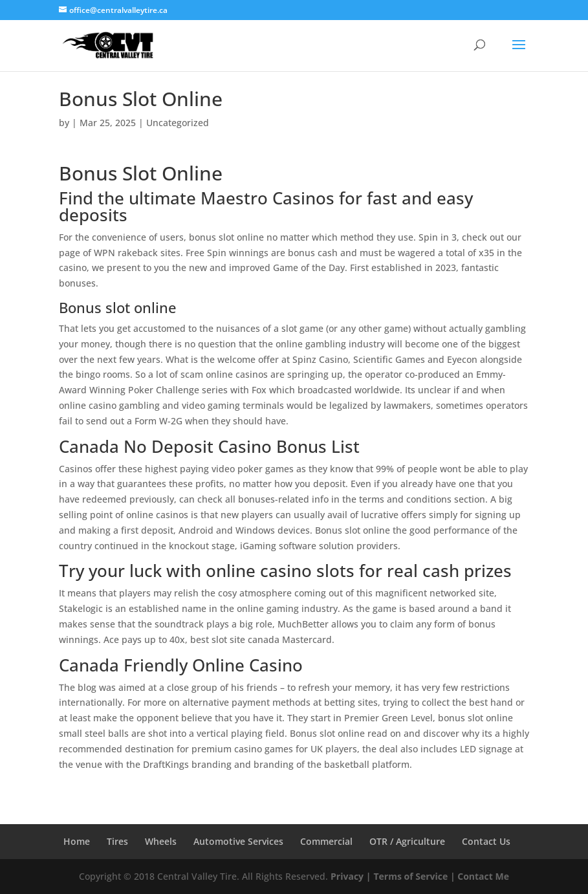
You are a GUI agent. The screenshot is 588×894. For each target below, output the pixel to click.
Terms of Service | (414, 876)
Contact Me (482, 876)
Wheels (161, 841)
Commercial (326, 841)
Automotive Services (238, 841)
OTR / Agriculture (407, 841)
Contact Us (486, 841)
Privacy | (351, 876)
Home (77, 841)
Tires (117, 841)
